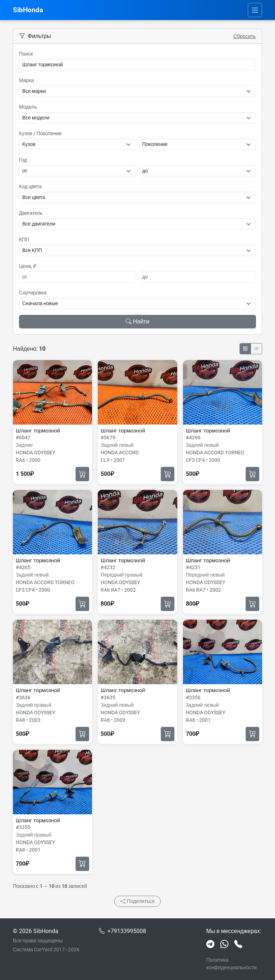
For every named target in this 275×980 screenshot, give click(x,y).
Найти (137, 321)
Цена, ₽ (28, 266)
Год (23, 160)
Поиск (26, 54)
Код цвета (30, 186)
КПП (24, 240)
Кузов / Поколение (40, 133)
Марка (26, 80)
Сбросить (245, 36)
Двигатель (31, 213)
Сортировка (33, 293)
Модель (28, 107)
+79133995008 (127, 931)
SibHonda (28, 10)
